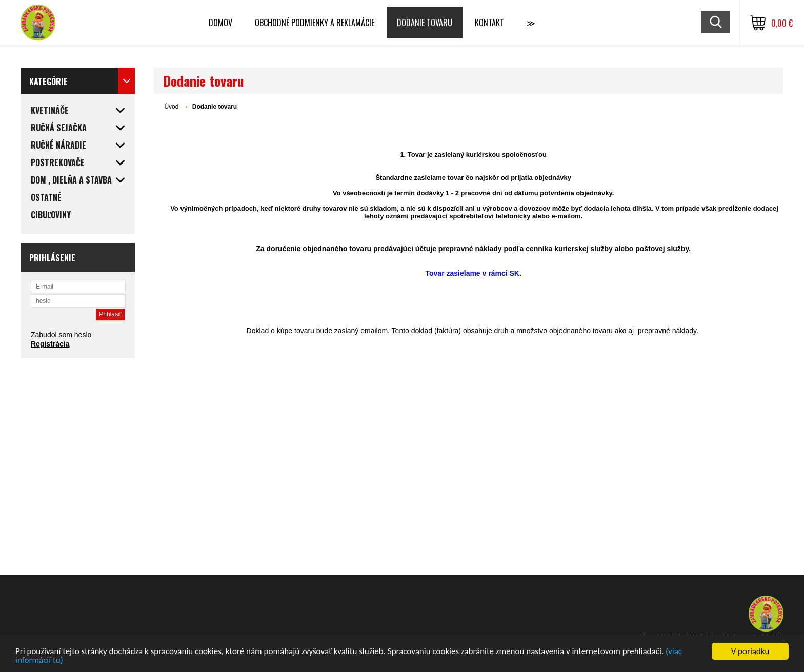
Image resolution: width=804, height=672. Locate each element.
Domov (220, 23)
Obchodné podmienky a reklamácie (315, 23)
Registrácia (50, 344)
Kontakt (489, 23)
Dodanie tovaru (425, 23)
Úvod (171, 107)
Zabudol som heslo (61, 335)
